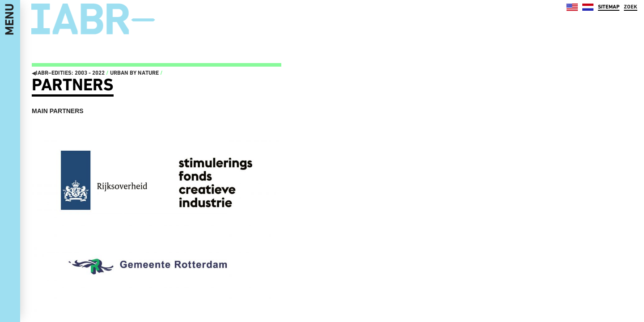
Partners (73, 85)
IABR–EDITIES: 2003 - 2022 (68, 73)
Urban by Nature (134, 73)
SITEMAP (609, 7)
